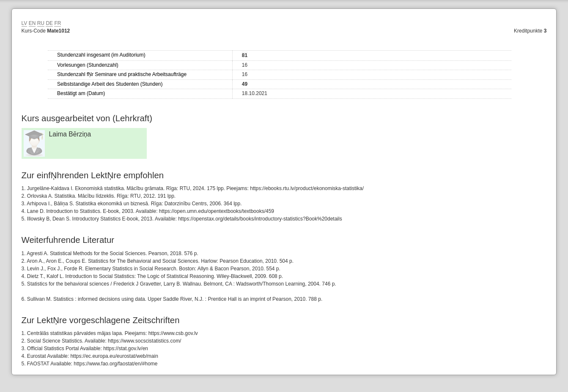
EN (32, 23)
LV (25, 23)
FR (58, 23)
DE (49, 23)
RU (41, 23)
